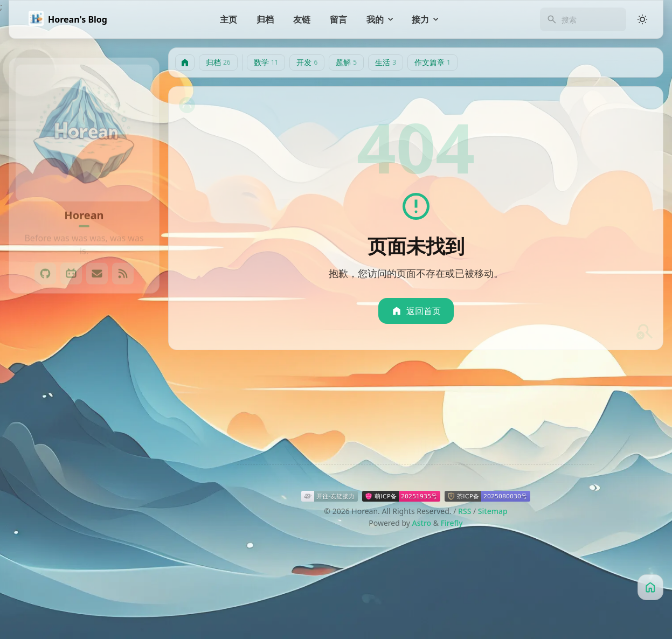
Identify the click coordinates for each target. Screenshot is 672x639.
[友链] (302, 19)
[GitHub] (45, 263)
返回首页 (416, 311)
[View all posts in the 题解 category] (84, 441)
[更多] (84, 616)
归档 (218, 62)
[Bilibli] (71, 263)
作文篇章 (432, 62)
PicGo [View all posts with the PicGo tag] (60, 593)
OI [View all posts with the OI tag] (29, 593)
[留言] (338, 19)
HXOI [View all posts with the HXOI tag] (111, 571)
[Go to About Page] (84, 123)
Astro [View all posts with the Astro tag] (129, 550)
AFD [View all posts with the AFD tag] (95, 550)
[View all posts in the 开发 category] (84, 420)
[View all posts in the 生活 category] (84, 463)
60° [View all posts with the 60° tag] (65, 550)
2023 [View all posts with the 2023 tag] (33, 550)
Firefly (452, 523)
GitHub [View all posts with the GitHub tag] (37, 571)
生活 (386, 62)
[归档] (265, 19)
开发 (307, 62)
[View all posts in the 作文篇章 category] (84, 484)
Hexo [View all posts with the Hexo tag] (76, 571)
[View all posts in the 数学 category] (84, 398)
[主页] (228, 19)
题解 (346, 62)
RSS (465, 511)
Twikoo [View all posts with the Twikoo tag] (100, 593)
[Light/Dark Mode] (642, 19)
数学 (266, 62)
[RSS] (123, 263)
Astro (422, 523)
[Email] (97, 263)
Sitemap (493, 511)
